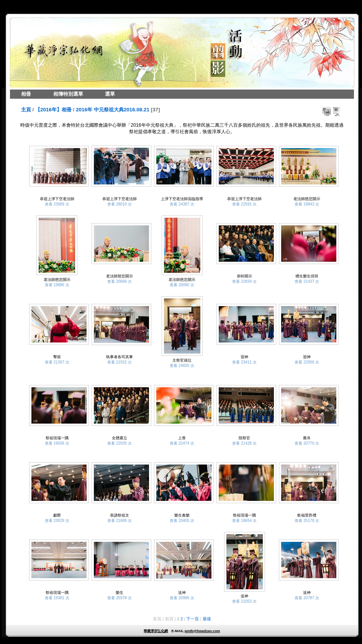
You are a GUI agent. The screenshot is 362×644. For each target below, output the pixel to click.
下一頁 (192, 619)
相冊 (26, 94)
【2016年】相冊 (53, 110)
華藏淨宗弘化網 (156, 631)
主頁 (26, 110)
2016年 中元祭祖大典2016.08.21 (113, 110)
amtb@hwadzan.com (202, 631)
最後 (207, 619)
